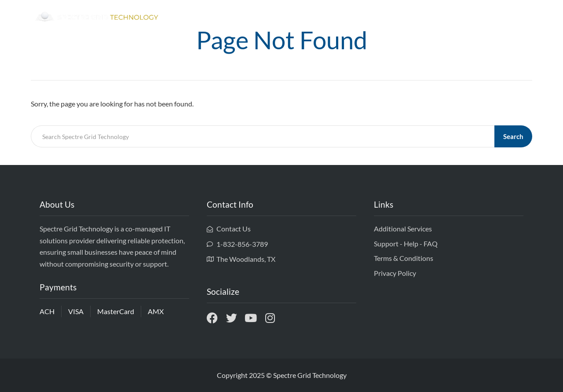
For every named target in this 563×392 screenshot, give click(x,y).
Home (395, 18)
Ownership (434, 18)
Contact (514, 18)
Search (513, 136)
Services (476, 18)
